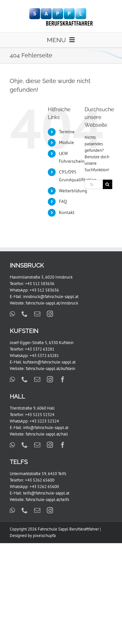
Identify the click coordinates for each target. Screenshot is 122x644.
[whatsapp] (12, 314)
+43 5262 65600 (40, 480)
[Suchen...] (94, 184)
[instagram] (50, 314)
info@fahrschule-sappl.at (46, 428)
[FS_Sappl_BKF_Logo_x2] (61, 10)
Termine (67, 132)
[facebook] (63, 379)
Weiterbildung (73, 191)
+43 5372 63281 (40, 349)
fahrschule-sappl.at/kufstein (50, 369)
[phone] (25, 314)
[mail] (37, 314)
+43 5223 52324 (40, 415)
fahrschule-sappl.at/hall (47, 434)
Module (66, 142)
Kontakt (67, 212)
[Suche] (108, 184)
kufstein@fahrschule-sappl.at (49, 362)
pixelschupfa (44, 536)
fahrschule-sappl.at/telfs (47, 500)
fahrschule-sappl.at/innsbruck (52, 303)
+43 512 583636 (40, 284)
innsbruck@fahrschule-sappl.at (51, 297)
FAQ (63, 201)
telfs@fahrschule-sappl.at (46, 493)
